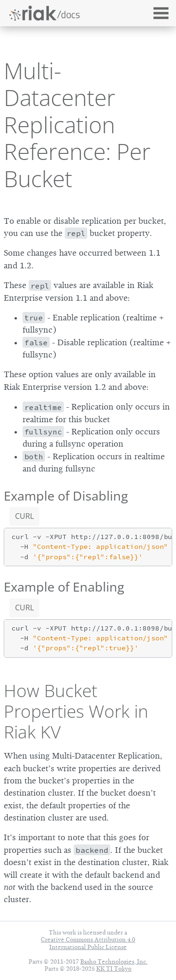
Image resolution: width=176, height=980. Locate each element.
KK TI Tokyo (114, 969)
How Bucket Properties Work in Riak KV (76, 711)
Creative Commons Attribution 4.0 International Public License (88, 943)
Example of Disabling (66, 496)
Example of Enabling (64, 587)
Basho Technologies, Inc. (114, 961)
